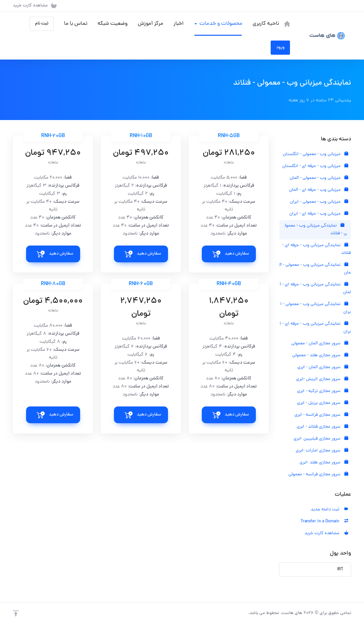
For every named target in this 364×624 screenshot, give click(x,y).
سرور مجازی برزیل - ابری (323, 403)
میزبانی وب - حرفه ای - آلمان (319, 190)
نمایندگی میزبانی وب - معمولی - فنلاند (316, 230)
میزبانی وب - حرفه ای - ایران (319, 214)
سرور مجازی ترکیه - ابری (323, 391)
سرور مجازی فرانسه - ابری (321, 415)
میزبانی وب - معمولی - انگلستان (316, 154)
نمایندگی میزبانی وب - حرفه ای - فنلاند (317, 249)
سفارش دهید (237, 254)
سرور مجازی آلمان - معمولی (320, 344)
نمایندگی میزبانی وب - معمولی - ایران (316, 308)
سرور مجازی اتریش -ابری (322, 379)
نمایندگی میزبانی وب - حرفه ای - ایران (315, 328)
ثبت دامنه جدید (329, 510)
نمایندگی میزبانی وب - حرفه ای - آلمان (315, 289)
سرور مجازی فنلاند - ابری (322, 427)
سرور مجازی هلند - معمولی (320, 355)
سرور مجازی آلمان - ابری (323, 367)
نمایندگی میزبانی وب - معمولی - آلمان (315, 269)
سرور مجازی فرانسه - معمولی (318, 475)
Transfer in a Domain (324, 522)
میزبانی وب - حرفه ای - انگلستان (315, 166)
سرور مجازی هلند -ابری (324, 463)
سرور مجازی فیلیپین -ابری (321, 439)
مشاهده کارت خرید (326, 533)
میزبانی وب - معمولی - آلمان (319, 178)
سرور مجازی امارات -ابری (322, 451)
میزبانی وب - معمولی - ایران (319, 202)
